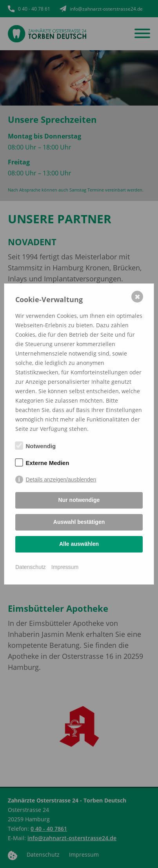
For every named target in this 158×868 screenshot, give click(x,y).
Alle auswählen (79, 544)
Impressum (65, 567)
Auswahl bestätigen (79, 522)
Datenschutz (31, 567)
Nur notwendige (79, 500)
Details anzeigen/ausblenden (61, 480)
